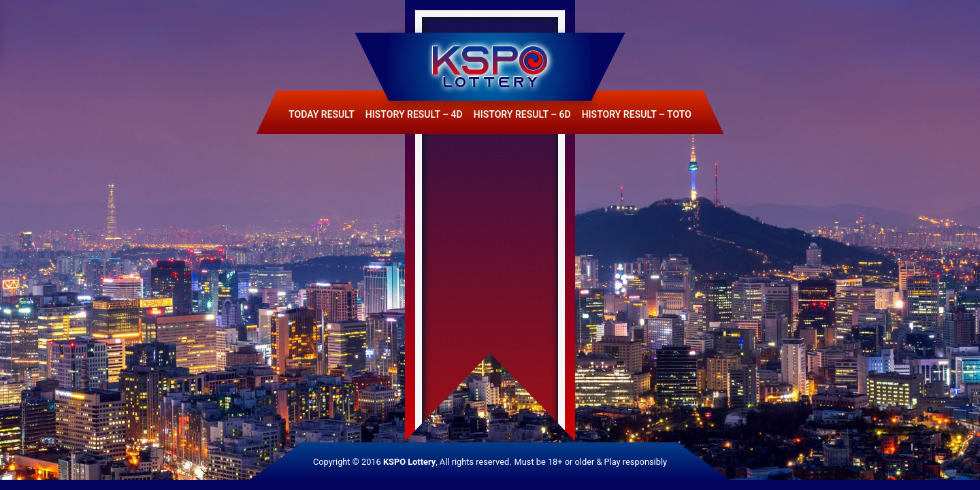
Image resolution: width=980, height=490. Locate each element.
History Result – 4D (414, 114)
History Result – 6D (522, 114)
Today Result (322, 114)
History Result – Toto (637, 114)
